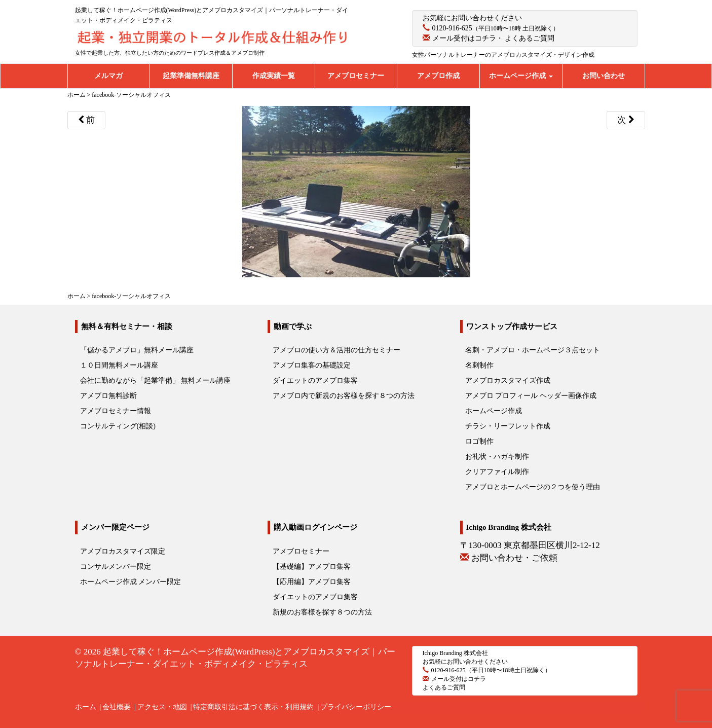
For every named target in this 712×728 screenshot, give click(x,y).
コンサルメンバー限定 (116, 567)
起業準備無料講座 (191, 76)
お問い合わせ (604, 76)
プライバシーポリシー (356, 707)
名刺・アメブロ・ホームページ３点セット (533, 350)
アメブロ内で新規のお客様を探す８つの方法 (344, 396)
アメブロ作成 (438, 76)
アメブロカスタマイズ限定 (123, 551)
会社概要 (117, 707)
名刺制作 (479, 365)
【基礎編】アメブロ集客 (312, 567)
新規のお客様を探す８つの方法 (322, 612)
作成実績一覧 (274, 76)
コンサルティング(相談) (118, 426)
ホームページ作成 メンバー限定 (131, 582)
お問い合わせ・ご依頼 (514, 558)
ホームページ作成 (521, 76)
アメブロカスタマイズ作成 (508, 380)
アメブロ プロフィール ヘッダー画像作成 (531, 396)
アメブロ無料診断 (108, 396)
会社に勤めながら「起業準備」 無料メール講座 (156, 380)
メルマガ (108, 76)
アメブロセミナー (356, 76)
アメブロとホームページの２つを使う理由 (533, 487)
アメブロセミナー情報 (116, 411)
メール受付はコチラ (464, 38)
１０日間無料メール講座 (119, 365)
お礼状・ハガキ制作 (497, 457)
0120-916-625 (452, 28)
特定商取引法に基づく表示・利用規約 (253, 707)
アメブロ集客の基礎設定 (312, 365)
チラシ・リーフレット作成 (508, 426)
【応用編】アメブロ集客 (312, 582)
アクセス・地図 (162, 707)
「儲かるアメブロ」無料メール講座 (137, 350)
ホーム (86, 707)
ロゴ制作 (479, 441)
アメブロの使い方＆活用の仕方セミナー (336, 350)
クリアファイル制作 (497, 472)
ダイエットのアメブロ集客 (315, 380)
